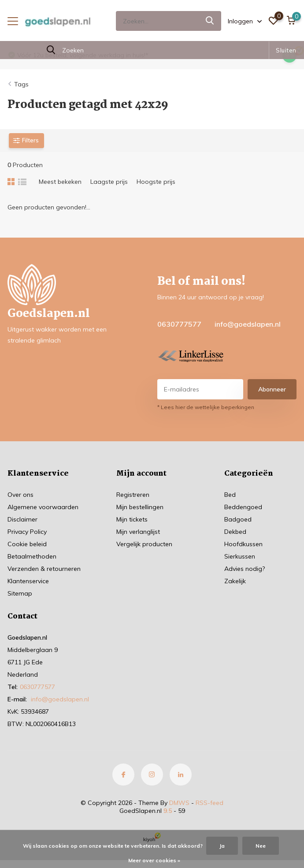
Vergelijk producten (144, 544)
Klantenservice (28, 581)
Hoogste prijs (156, 182)
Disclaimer (22, 519)
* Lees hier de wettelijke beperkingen (206, 407)
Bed (230, 495)
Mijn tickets (132, 519)
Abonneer (272, 389)
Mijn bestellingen (140, 507)
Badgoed (238, 519)
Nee (261, 846)
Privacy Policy (27, 532)
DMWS (179, 803)
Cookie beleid (27, 544)
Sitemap (20, 593)
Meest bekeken (60, 182)
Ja (222, 846)
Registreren (133, 495)
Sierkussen (240, 556)
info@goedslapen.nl (248, 324)
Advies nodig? (245, 569)
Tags (21, 84)
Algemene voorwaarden (43, 507)
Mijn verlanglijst (138, 532)
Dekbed (235, 532)
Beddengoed (243, 507)
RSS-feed (209, 803)
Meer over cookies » (154, 860)
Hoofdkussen (243, 544)
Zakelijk (235, 581)
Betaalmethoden (32, 556)
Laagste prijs (109, 182)
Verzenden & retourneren (44, 569)
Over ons (20, 495)
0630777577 (179, 324)
